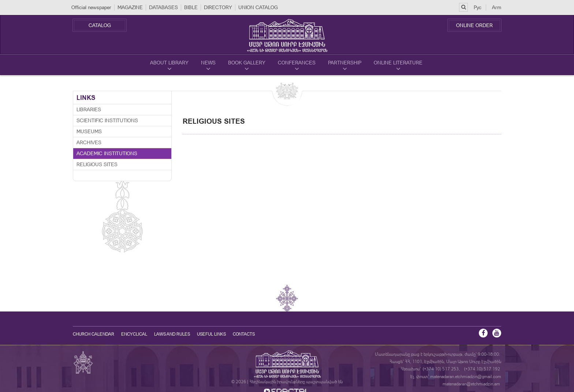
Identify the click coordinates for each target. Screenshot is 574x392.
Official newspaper (91, 7)
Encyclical (134, 334)
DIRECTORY (218, 7)
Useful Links (211, 334)
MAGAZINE (130, 7)
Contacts (244, 334)
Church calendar (94, 334)
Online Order (474, 25)
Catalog (100, 25)
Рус (478, 7)
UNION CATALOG (258, 7)
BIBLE (191, 7)
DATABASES (163, 7)
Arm (497, 7)
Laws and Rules (172, 334)
